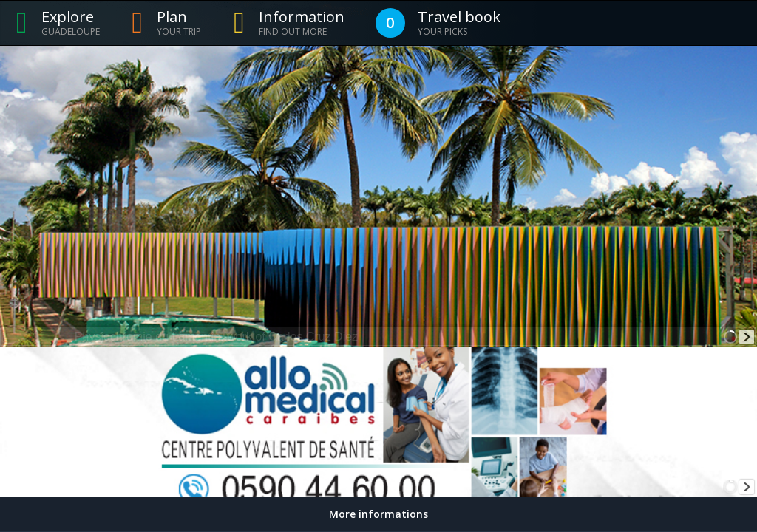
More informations (378, 514)
